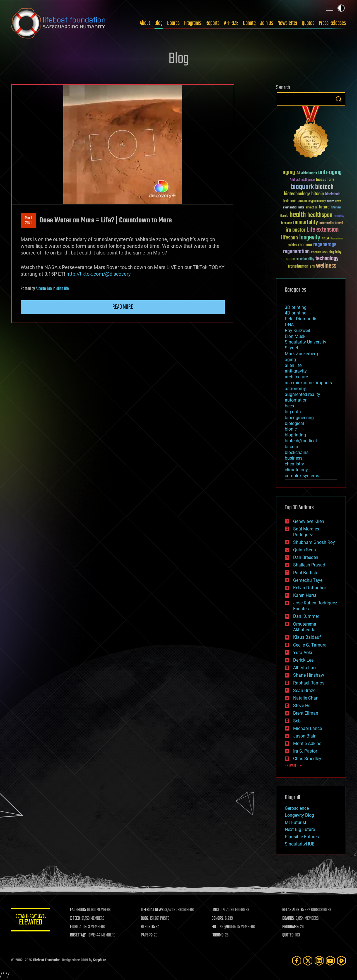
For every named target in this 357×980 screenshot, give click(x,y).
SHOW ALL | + (293, 766)
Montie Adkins (307, 744)
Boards (173, 23)
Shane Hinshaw (309, 675)
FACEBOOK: (78, 910)
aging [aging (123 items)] (289, 173)
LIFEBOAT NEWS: (153, 910)
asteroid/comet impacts (308, 383)
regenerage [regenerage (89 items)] (325, 245)
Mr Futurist (296, 822)
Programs (193, 23)
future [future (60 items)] (324, 207)
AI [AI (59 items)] (298, 173)
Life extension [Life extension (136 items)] (323, 230)
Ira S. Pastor (305, 751)
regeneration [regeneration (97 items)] (296, 252)
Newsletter (287, 23)
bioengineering (299, 418)
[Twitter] (308, 961)
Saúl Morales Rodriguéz (306, 532)
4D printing (296, 313)
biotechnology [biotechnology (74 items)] (297, 194)
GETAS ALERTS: (293, 910)
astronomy (295, 389)
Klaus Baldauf (307, 637)
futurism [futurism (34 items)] (336, 208)
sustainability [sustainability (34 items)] (305, 260)
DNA (289, 325)
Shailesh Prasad (309, 565)
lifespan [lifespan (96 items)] (290, 238)
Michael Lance (307, 728)
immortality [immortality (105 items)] (306, 222)
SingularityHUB (300, 844)
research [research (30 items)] (316, 252)
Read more (123, 307)
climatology (296, 470)
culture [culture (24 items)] (331, 201)
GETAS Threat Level (31, 921)
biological (294, 423)
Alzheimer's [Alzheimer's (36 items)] (309, 173)
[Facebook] (297, 961)
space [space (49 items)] (290, 259)
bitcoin (291, 447)
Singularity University (306, 342)
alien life (62, 289)
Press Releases (332, 23)
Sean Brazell (305, 690)
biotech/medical (301, 441)
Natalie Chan (306, 698)
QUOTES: (288, 935)
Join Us (267, 23)
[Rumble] (341, 961)
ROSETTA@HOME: (83, 935)
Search (339, 99)
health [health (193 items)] (298, 215)
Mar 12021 (28, 221)
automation (296, 400)
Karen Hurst (305, 595)
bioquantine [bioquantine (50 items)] (325, 180)
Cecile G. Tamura (310, 645)
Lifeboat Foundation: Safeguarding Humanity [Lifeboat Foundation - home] (59, 23)
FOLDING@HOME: (224, 927)
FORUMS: (218, 935)
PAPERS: (147, 935)
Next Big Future (300, 829)
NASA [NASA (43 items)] (325, 239)
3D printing (296, 307)
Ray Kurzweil (297, 331)
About (145, 23)
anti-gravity (296, 371)
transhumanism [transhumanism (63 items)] (301, 266)
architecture (296, 377)
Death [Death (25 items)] (338, 201)
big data (293, 412)
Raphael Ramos (309, 683)
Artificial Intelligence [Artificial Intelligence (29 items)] (302, 180)
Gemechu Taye (308, 580)
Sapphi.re (100, 960)
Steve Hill (302, 706)
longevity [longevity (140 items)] (310, 238)
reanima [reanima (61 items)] (305, 245)
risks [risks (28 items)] (325, 252)
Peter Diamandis (301, 319)
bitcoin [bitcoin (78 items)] (318, 194)
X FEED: (76, 919)
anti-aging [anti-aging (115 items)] (330, 173)
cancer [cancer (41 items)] (302, 201)
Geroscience (297, 808)
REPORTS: (148, 927)
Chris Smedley (307, 759)
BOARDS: (289, 919)
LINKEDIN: (219, 910)
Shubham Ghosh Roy (314, 542)
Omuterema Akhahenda (305, 627)
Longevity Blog (299, 815)
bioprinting (295, 435)
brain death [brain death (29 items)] (290, 201)
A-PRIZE (231, 23)
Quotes (308, 23)
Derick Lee (303, 660)
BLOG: (145, 919)
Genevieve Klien (309, 521)
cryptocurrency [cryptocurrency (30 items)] (317, 201)
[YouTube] (330, 961)
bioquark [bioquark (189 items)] (302, 187)
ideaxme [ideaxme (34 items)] (286, 224)
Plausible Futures (302, 837)
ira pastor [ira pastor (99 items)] (296, 230)
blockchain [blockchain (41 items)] (333, 194)
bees (289, 406)
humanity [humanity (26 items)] (339, 216)
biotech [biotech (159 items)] (324, 187)
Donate (249, 23)
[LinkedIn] (319, 961)
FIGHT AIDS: (79, 927)
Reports (213, 23)
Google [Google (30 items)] (284, 216)
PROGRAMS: (291, 927)
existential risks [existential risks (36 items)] (294, 208)
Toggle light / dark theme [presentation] (341, 8)
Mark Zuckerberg (301, 354)
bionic (291, 429)
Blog (159, 23)
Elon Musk (295, 336)
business (294, 458)
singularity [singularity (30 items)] (335, 252)
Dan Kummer (306, 616)
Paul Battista (306, 573)
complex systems (302, 476)
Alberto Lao (44, 289)
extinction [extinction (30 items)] (312, 208)
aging (290, 360)
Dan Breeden (306, 557)
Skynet (291, 348)
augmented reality (302, 394)
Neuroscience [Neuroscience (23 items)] (337, 239)
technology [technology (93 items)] (327, 259)
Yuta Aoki (303, 653)
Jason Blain (305, 736)
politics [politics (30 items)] (292, 245)
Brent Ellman (306, 713)
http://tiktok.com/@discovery (99, 274)
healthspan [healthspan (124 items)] (320, 215)
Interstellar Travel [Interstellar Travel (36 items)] (331, 223)
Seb (297, 721)
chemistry (294, 464)
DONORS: (218, 919)
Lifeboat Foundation (47, 960)
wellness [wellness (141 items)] (326, 266)
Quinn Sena (305, 550)
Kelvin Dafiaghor (310, 588)
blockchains (297, 452)
